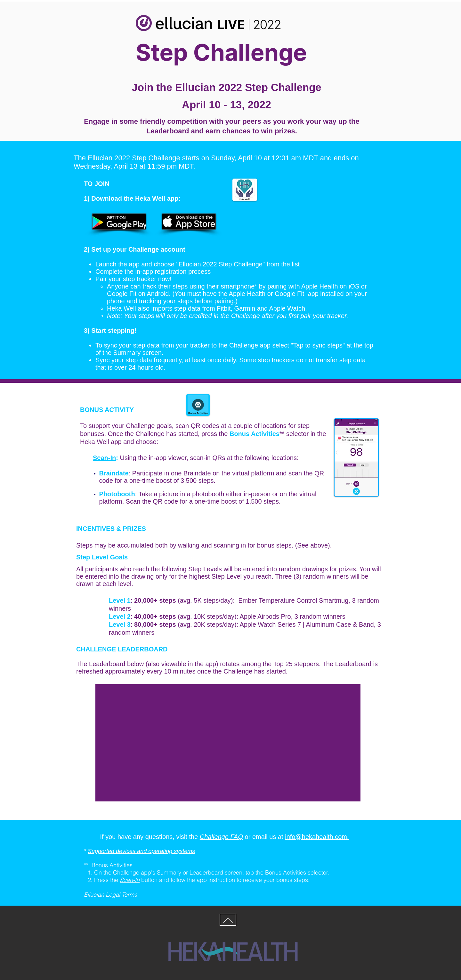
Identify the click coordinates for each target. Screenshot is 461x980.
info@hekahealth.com (316, 837)
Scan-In (104, 458)
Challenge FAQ (221, 837)
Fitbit (224, 308)
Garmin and (252, 308)
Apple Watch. (288, 308)
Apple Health (320, 286)
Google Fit (122, 294)
